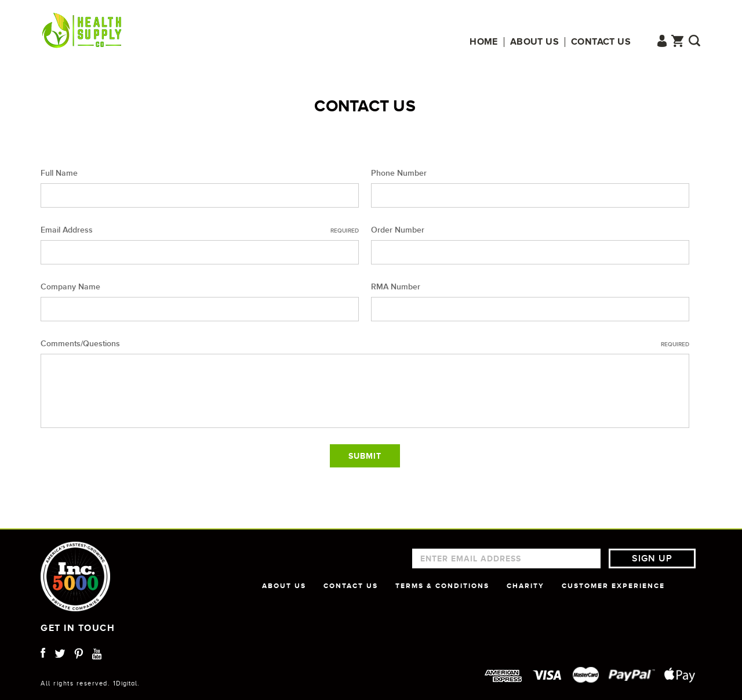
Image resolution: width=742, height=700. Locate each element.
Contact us (601, 42)
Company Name (70, 287)
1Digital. (126, 683)
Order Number (398, 230)
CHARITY (525, 586)
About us (534, 42)
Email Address (200, 230)
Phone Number (399, 173)
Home (484, 42)
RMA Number (396, 287)
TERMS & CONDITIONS (442, 586)
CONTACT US (351, 586)
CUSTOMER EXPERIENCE (613, 586)
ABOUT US (284, 586)
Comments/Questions (365, 344)
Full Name (59, 173)
